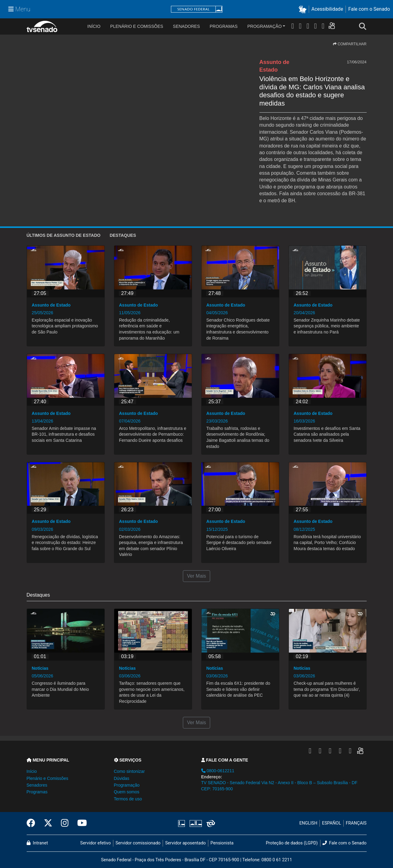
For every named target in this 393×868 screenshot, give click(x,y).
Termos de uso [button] (128, 799)
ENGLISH (308, 823)
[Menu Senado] (19, 9)
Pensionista (222, 843)
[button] (304, 9)
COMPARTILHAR (350, 44)
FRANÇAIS (356, 823)
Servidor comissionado (138, 843)
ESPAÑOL (331, 823)
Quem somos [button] (127, 792)
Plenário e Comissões (137, 26)
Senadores (187, 26)
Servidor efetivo (96, 843)
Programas (224, 26)
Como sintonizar (129, 771)
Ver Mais (196, 576)
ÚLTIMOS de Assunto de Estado (64, 235)
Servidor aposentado (185, 843)
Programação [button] (127, 785)
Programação (265, 26)
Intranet (37, 843)
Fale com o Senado (369, 9)
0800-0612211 (218, 771)
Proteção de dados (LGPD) (292, 843)
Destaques (123, 235)
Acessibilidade (327, 9)
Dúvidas (122, 778)
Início (32, 771)
